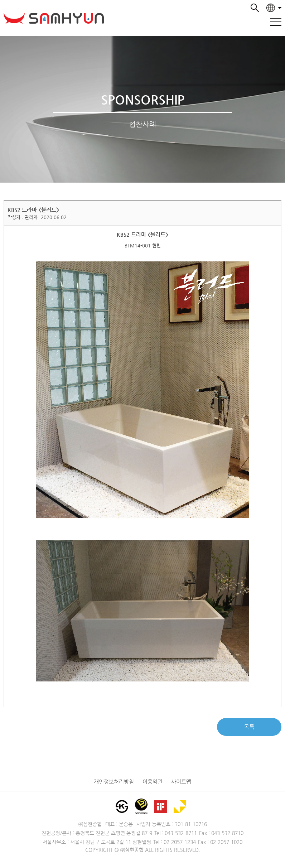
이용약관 (153, 782)
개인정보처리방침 (114, 782)
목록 (249, 727)
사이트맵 (181, 782)
